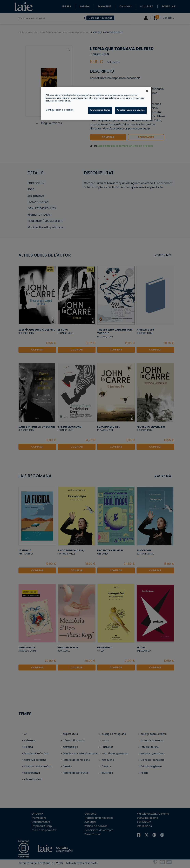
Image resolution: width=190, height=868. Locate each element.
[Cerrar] (147, 91)
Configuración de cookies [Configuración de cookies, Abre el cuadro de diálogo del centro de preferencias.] (60, 110)
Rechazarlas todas (100, 110)
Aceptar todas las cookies (131, 110)
